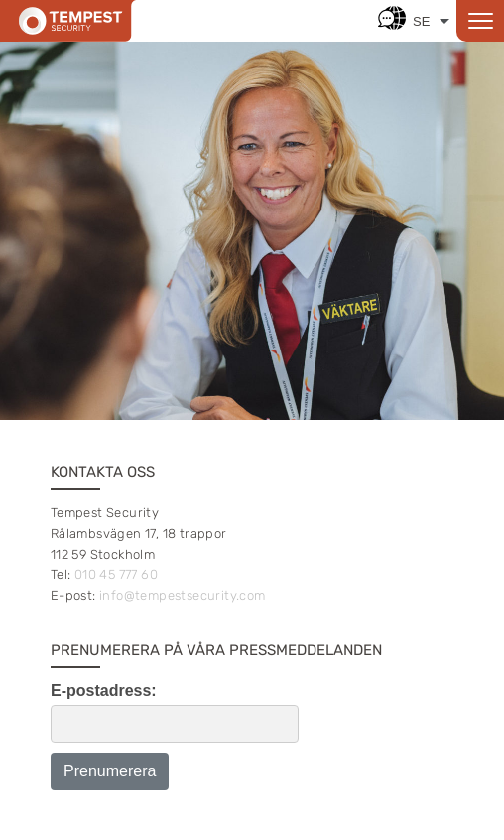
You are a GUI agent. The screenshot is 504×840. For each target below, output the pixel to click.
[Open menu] (480, 21)
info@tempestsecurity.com (183, 595)
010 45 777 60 (116, 574)
